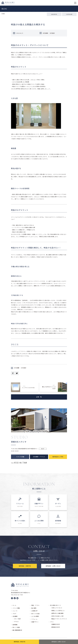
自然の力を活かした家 (57, 616)
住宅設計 (52, 33)
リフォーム (34, 619)
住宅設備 (45, 33)
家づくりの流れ (36, 614)
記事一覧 (39, 398)
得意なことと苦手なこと (58, 611)
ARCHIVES (54, 14)
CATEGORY (69, 14)
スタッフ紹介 (17, 619)
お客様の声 (34, 611)
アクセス (16, 622)
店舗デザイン (35, 622)
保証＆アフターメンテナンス (59, 619)
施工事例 (34, 608)
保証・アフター (36, 605)
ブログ (14, 614)
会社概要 (15, 616)
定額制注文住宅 (56, 624)
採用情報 (15, 625)
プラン (52, 622)
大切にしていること (57, 608)
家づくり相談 (16, 627)
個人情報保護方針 (17, 630)
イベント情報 (16, 608)
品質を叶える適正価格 (57, 613)
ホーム (14, 605)
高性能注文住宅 (56, 627)
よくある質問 (35, 616)
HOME (3, 14)
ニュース (15, 611)
